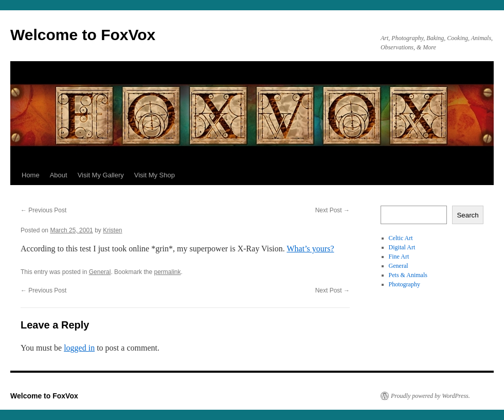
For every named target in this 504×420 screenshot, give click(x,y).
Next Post (332, 210)
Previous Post (43, 210)
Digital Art (402, 247)
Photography (404, 284)
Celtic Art (401, 238)
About (59, 175)
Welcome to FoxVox (83, 35)
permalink (167, 272)
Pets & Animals (408, 275)
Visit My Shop (155, 175)
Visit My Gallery (101, 175)
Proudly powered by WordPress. (430, 396)
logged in (79, 348)
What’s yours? (311, 249)
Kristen (112, 230)
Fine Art (399, 257)
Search (467, 215)
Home (31, 175)
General (100, 272)
